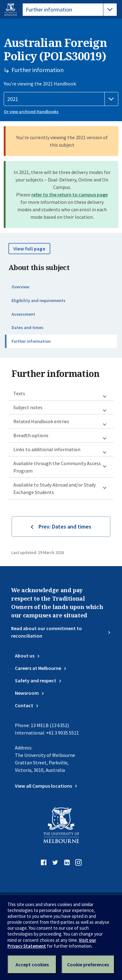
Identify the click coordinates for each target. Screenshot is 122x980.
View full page (29, 249)
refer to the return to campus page (70, 195)
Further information (31, 341)
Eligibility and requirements (38, 300)
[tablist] (70, 10)
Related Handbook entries (41, 421)
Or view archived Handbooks (31, 112)
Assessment (23, 314)
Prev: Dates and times (65, 527)
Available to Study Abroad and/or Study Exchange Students (54, 488)
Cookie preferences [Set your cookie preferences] (88, 964)
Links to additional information (47, 449)
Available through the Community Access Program (57, 467)
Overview (20, 287)
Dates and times (27, 327)
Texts (19, 393)
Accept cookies (32, 964)
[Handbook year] (61, 99)
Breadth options (31, 435)
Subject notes (28, 407)
